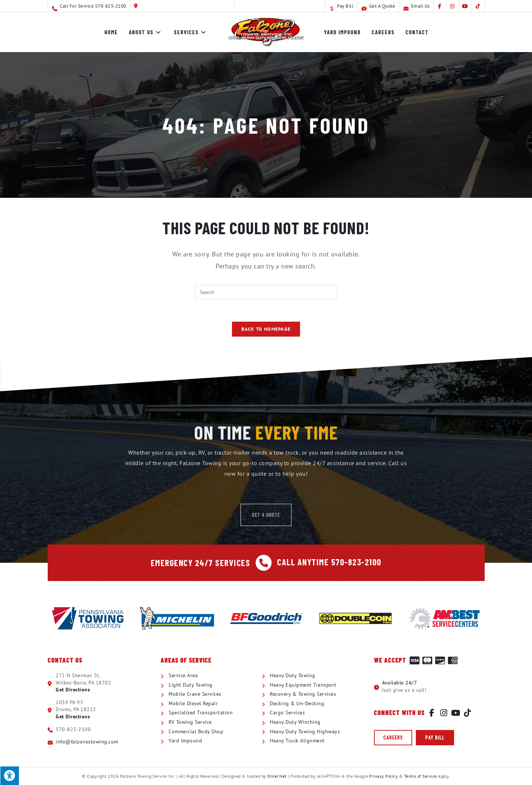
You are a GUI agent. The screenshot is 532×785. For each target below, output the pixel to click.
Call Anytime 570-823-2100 (329, 562)
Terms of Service (421, 776)
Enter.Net (277, 776)
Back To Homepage (266, 329)
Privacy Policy (383, 776)
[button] (393, 738)
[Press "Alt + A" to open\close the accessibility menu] (9, 776)
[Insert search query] (266, 292)
